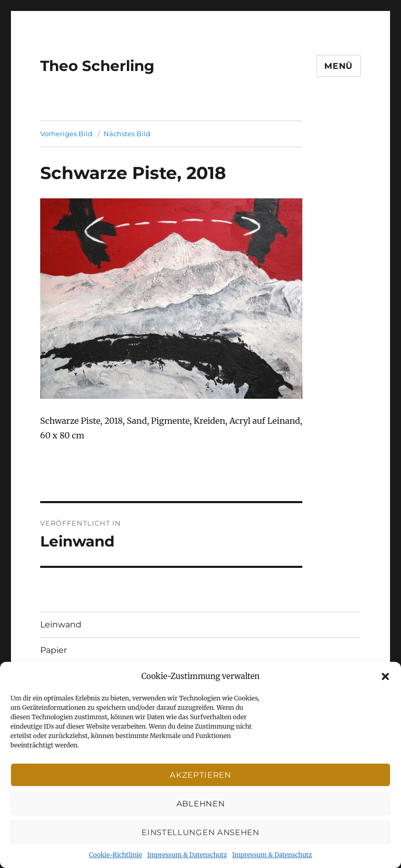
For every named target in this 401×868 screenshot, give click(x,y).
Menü (339, 66)
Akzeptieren (200, 775)
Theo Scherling (97, 66)
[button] (385, 676)
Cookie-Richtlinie (116, 855)
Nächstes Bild (127, 134)
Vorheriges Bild (66, 134)
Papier (54, 650)
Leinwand (61, 625)
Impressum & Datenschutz (187, 855)
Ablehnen (201, 804)
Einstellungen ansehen (200, 832)
